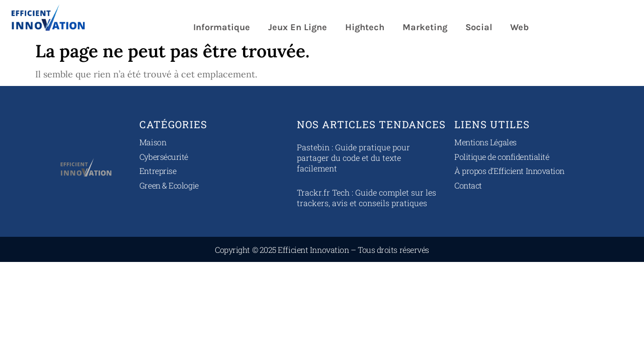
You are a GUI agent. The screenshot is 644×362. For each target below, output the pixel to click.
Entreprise (158, 171)
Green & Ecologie (169, 185)
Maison (153, 142)
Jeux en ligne (298, 27)
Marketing (425, 27)
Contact (468, 185)
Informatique (222, 27)
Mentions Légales (486, 142)
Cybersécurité (164, 157)
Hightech (365, 27)
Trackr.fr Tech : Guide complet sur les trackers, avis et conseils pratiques (367, 198)
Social (479, 27)
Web (519, 27)
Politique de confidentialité (502, 157)
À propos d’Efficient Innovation (509, 171)
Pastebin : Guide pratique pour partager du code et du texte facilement (353, 158)
